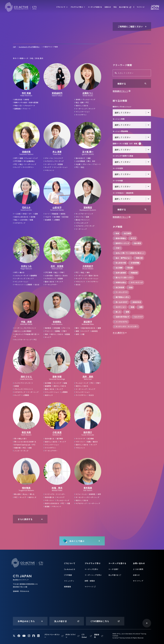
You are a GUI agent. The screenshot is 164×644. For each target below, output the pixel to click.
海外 (87, 272)
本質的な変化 (120, 282)
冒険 (127, 312)
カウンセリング (136, 282)
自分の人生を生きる (21, 217)
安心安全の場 (120, 263)
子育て (62, 272)
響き (77, 328)
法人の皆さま (124, 7)
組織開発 (33, 275)
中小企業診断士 (28, 161)
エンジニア (58, 158)
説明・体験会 (90, 581)
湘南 (88, 158)
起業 (21, 158)
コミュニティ (69, 581)
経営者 (60, 164)
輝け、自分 (91, 161)
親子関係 (59, 439)
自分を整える (49, 439)
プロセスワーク (29, 105)
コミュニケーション (82, 112)
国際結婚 (17, 109)
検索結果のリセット (120, 91)
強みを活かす (80, 158)
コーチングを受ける (95, 7)
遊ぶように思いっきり (123, 277)
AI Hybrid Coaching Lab (21, 445)
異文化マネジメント (82, 220)
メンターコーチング (21, 451)
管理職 (57, 331)
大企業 (77, 164)
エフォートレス (80, 494)
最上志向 (17, 494)
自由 (130, 287)
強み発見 (137, 243)
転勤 (132, 307)
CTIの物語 (68, 575)
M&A (15, 105)
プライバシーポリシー (52, 636)
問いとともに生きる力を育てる (25, 442)
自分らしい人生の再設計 (22, 331)
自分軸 (32, 217)
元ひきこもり (120, 307)
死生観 (129, 268)
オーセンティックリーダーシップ (87, 497)
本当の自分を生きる (88, 328)
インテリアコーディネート (23, 383)
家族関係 (47, 220)
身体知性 (94, 331)
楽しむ (32, 494)
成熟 (29, 448)
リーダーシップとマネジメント (25, 328)
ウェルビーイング (88, 99)
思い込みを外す (121, 302)
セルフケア (138, 317)
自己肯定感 (119, 287)
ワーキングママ (121, 292)
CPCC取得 (17, 161)
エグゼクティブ (19, 223)
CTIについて (61, 7)
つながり (47, 217)
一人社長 (17, 214)
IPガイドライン (71, 636)
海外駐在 (47, 328)
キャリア (91, 109)
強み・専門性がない (123, 258)
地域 (117, 233)
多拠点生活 (18, 99)
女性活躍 (56, 328)
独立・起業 (79, 102)
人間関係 (56, 220)
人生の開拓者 (80, 161)
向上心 (24, 494)
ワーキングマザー (50, 285)
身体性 (26, 99)
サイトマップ (138, 581)
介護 (82, 334)
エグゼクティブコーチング (54, 161)
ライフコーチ (80, 439)
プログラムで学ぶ (77, 7)
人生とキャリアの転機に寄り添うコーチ (26, 335)
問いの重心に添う (20, 439)
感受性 (62, 214)
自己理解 (56, 217)
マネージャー (80, 442)
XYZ (33, 445)
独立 (20, 164)
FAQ (115, 7)
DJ (20, 105)
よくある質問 (138, 569)
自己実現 (127, 233)
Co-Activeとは (70, 569)
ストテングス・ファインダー (54, 494)
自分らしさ (48, 395)
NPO (15, 158)
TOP (14, 47)
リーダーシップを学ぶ (93, 575)
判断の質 (17, 448)
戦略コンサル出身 (20, 102)
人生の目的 (23, 220)
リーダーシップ (80, 109)
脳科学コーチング (122, 243)
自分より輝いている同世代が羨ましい (129, 253)
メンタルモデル (121, 322)
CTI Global (84, 636)
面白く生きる (49, 282)
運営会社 (97, 636)
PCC (87, 102)
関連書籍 (67, 587)
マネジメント (49, 170)
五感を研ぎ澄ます (122, 317)
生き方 (36, 285)
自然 (77, 334)
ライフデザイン (80, 115)
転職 (31, 220)
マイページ (141, 7)
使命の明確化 (120, 238)
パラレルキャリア (81, 223)
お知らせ (108, 7)
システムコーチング (21, 275)
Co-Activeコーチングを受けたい (29, 47)
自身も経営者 (33, 102)
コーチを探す (114, 569)
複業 (77, 331)
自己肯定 (65, 217)
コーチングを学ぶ (91, 569)
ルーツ (47, 214)
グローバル (48, 158)
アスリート (26, 109)
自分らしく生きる (81, 105)
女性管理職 (134, 263)
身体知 (77, 99)
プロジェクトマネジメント (23, 389)
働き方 (21, 272)
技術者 (16, 386)
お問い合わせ (139, 563)
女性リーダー (27, 214)
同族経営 (54, 214)
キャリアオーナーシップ (84, 214)
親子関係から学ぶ (122, 297)
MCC (24, 448)
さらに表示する (119, 333)
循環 (99, 328)
